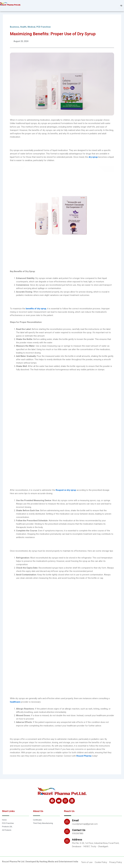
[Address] (67, 841)
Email (75, 820)
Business (14, 27)
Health (23, 27)
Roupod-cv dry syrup (66, 490)
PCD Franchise (44, 27)
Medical (31, 27)
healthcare (15, 702)
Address (77, 840)
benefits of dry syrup (36, 309)
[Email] (67, 822)
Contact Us (79, 830)
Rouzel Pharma (84, 756)
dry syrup (93, 157)
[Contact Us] (67, 831)
